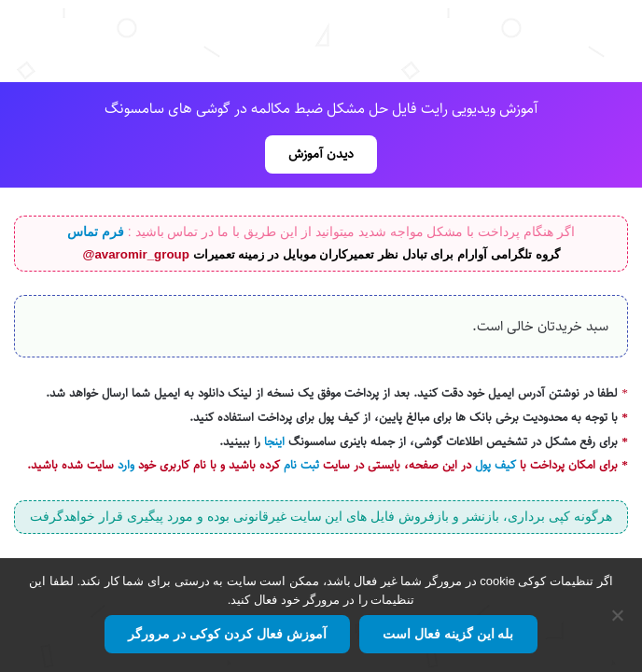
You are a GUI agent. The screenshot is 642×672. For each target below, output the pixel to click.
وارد (126, 465)
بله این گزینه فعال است (448, 634)
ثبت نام (301, 465)
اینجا (274, 442)
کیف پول (495, 465)
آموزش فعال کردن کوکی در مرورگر (227, 634)
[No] (619, 615)
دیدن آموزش (321, 154)
